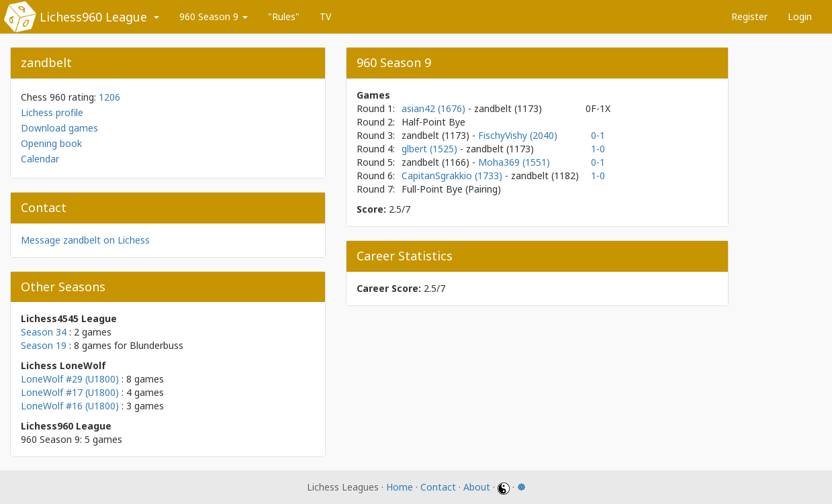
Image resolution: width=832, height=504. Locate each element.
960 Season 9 (214, 16)
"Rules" (284, 16)
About (477, 487)
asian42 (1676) (435, 108)
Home (400, 487)
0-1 (598, 135)
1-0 (598, 149)
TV (325, 16)
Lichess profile (52, 112)
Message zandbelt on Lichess (85, 240)
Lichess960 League (93, 17)
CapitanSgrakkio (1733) (453, 175)
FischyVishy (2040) (518, 135)
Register (749, 16)
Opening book (51, 143)
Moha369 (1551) (514, 162)
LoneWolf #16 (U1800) (70, 406)
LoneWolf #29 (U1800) (70, 379)
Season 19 (44, 345)
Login (800, 16)
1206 (109, 97)
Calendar (40, 159)
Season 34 (44, 332)
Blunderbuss (156, 345)
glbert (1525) (431, 149)
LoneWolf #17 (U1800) (70, 392)
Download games (59, 128)
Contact (438, 487)
